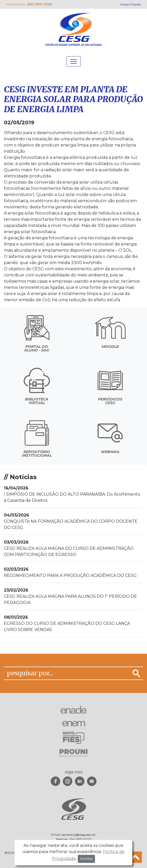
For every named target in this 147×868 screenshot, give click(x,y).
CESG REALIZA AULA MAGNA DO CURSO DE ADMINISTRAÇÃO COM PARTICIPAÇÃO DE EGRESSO (69, 548)
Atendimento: (29, 4)
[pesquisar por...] (67, 673)
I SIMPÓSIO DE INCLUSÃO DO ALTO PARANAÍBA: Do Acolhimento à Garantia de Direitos (72, 494)
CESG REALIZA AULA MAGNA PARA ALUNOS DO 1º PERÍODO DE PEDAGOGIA (70, 596)
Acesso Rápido (131, 4)
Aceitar (86, 859)
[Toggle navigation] (74, 61)
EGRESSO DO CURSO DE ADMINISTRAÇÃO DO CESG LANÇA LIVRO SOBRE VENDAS (67, 623)
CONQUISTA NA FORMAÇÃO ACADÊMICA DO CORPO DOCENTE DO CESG (71, 521)
